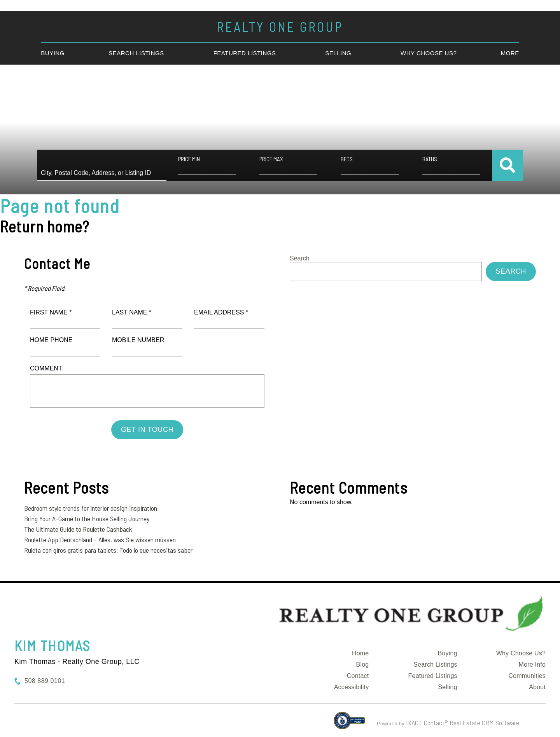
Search (300, 258)
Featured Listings (245, 53)
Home (360, 653)
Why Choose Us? (429, 53)
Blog (363, 665)
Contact (358, 676)
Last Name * (132, 312)
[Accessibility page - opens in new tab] (349, 724)
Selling (338, 53)
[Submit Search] (507, 165)
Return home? (45, 226)
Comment (46, 368)
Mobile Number (138, 340)
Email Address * (221, 312)
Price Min (189, 159)
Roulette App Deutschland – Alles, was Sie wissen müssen (100, 540)
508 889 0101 (45, 681)
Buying (53, 53)
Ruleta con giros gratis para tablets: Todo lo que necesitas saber (108, 550)
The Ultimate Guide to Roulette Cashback (78, 529)
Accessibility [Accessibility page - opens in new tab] (352, 687)
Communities (527, 676)
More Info (532, 665)
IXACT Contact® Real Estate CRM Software (463, 723)
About (537, 687)
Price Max (271, 159)
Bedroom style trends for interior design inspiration (91, 508)
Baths (430, 159)
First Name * (51, 312)
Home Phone (51, 340)
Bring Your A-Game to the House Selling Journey (87, 519)
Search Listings (136, 53)
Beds (347, 159)
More (510, 53)
